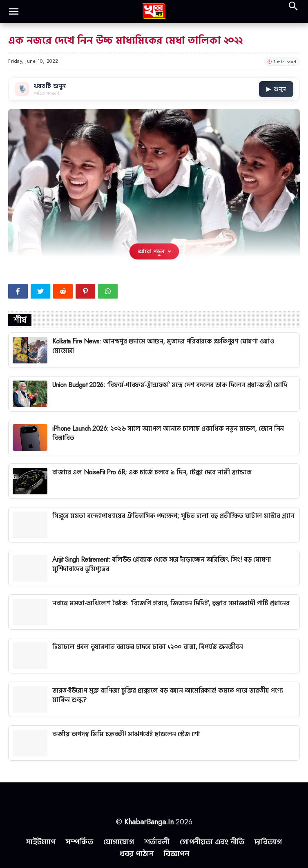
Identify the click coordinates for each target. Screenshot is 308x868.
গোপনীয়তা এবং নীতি (212, 842)
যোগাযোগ (119, 842)
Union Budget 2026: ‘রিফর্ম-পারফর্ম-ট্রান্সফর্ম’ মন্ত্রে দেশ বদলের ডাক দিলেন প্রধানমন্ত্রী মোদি (170, 385)
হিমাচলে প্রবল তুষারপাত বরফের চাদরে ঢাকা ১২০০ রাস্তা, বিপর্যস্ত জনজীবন (147, 647)
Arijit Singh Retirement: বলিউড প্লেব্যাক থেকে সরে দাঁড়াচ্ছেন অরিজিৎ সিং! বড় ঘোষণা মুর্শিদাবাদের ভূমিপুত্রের (162, 564)
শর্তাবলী (157, 842)
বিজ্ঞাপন (176, 854)
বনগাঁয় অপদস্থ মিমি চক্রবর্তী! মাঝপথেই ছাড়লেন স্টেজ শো (126, 734)
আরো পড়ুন (154, 251)
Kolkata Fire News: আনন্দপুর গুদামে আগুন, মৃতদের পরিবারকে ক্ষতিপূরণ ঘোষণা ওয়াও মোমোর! (163, 346)
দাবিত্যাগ (268, 842)
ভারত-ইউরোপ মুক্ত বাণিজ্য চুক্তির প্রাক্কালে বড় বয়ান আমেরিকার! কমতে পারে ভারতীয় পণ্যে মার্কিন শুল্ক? (167, 695)
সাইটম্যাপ (41, 842)
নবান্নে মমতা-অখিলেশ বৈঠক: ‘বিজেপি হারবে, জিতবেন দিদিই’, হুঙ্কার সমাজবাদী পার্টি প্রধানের (171, 603)
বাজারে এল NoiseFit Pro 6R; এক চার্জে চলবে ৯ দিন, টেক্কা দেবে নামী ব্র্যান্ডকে (152, 472)
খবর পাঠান (136, 854)
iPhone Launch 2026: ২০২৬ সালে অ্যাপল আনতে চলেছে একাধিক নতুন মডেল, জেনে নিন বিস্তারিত (168, 433)
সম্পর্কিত (79, 842)
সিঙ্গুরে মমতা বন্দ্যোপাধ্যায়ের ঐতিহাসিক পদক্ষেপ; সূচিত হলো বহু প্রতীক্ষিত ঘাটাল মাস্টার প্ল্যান (173, 516)
